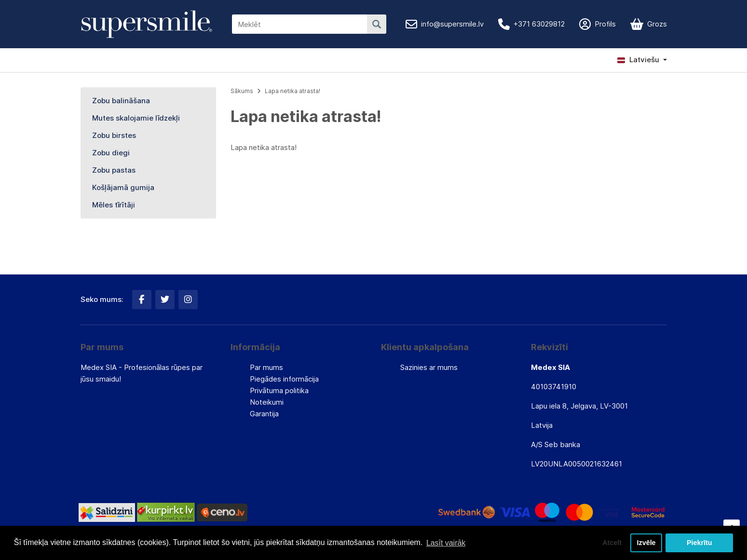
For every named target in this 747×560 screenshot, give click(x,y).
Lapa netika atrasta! (292, 91)
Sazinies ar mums (429, 367)
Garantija (264, 414)
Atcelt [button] (611, 543)
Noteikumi (267, 402)
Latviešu (638, 60)
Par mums (266, 367)
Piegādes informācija (284, 379)
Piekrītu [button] (699, 543)
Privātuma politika (279, 390)
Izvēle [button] (646, 543)
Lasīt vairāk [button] (446, 542)
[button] (642, 60)
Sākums (242, 91)
